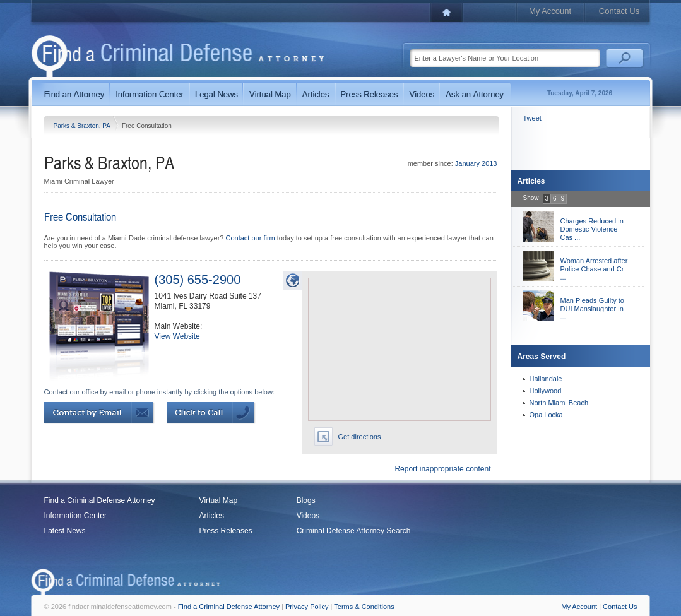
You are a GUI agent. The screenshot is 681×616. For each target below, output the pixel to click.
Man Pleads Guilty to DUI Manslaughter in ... (593, 309)
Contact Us (619, 11)
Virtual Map (218, 500)
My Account (550, 11)
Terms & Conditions (364, 607)
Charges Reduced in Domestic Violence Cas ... (592, 229)
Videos (308, 516)
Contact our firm (250, 238)
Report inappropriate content (442, 469)
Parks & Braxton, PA (83, 126)
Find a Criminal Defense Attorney (100, 500)
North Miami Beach (559, 403)
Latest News (65, 531)
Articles (212, 516)
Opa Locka (546, 415)
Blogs (306, 500)
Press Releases (226, 531)
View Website (177, 336)
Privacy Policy (307, 607)
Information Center (75, 516)
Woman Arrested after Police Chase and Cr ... (594, 269)
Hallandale (546, 379)
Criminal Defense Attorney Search (354, 531)
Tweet (532, 118)
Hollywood (546, 391)
